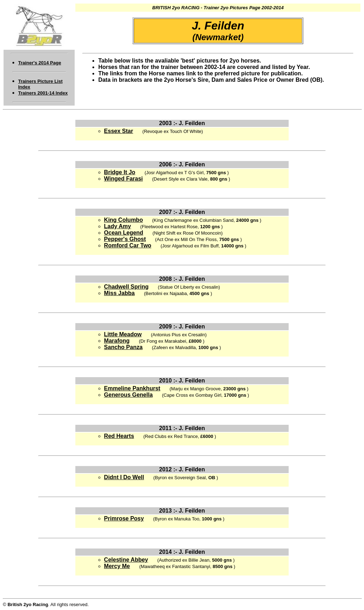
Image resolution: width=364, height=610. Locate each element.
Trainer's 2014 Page (40, 63)
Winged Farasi (124, 179)
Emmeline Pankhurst (132, 388)
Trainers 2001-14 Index (43, 93)
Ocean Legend (124, 233)
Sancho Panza (123, 347)
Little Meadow (123, 334)
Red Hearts (119, 436)
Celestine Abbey (126, 560)
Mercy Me (117, 566)
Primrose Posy (124, 518)
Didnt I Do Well (124, 477)
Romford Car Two (128, 245)
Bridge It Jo (120, 172)
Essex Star (119, 131)
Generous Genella (129, 395)
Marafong (117, 341)
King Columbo (124, 220)
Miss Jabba (119, 293)
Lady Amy (118, 226)
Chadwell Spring (126, 287)
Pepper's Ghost (125, 239)
